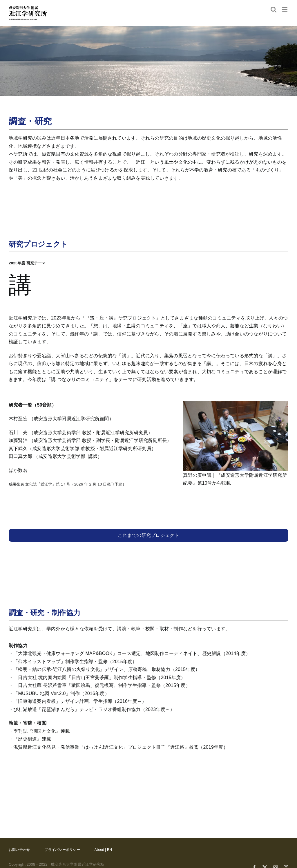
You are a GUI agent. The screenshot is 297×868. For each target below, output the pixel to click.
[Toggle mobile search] (274, 9)
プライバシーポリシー (62, 850)
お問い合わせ (19, 850)
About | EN (103, 850)
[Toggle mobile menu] (285, 9)
